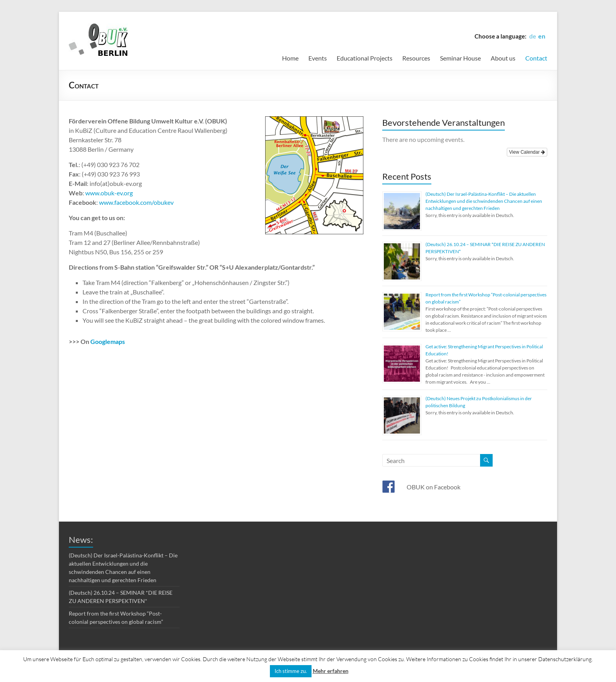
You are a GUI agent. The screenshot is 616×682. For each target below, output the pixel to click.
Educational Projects (365, 58)
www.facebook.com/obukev (136, 202)
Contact (536, 58)
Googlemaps (108, 341)
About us (503, 58)
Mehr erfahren (331, 671)
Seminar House (460, 58)
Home (290, 58)
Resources (416, 58)
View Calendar (527, 152)
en (542, 36)
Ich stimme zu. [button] (291, 671)
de (533, 36)
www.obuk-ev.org (109, 193)
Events (318, 58)
